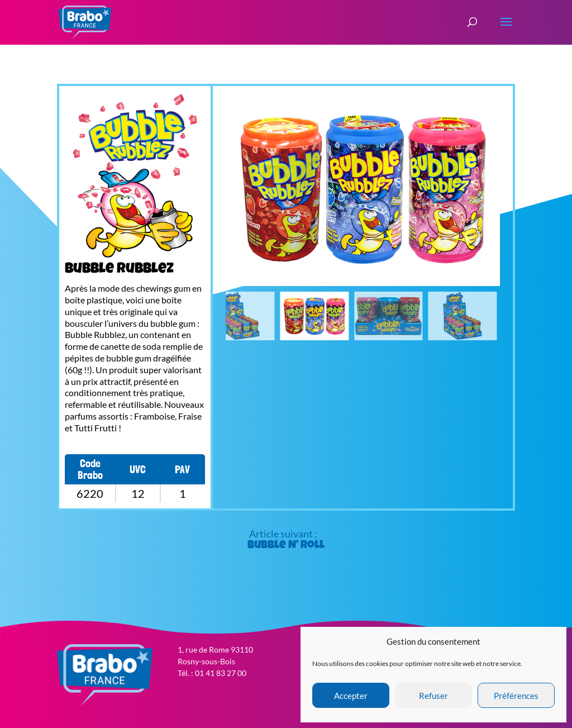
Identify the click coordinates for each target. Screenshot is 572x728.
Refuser (433, 696)
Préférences (516, 696)
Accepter (351, 696)
